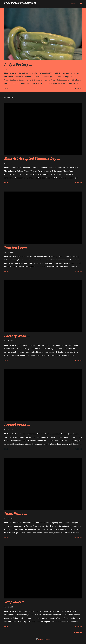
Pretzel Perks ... (17, 425)
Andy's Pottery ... (18, 64)
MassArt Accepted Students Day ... (32, 159)
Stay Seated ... (16, 602)
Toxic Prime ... (16, 513)
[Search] (74, 3)
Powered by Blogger (43, 639)
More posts (78, 633)
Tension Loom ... (17, 247)
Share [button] (6, 88)
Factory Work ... (17, 336)
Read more (78, 88)
